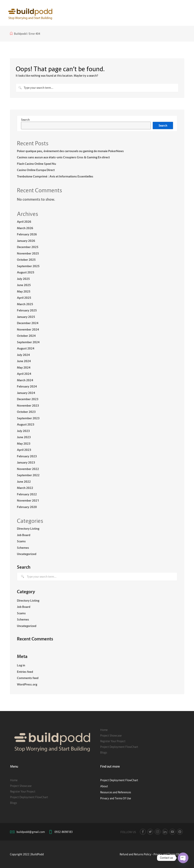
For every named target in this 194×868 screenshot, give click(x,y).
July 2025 (23, 279)
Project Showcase (111, 735)
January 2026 (26, 241)
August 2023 (26, 424)
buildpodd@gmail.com (31, 832)
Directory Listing (28, 528)
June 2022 (24, 481)
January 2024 (26, 393)
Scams (21, 541)
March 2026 (25, 228)
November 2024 (28, 329)
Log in (21, 665)
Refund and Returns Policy (136, 854)
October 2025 (26, 260)
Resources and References (116, 792)
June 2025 (24, 285)
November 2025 (28, 253)
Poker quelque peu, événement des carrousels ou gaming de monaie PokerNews (70, 151)
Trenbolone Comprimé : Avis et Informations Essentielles (55, 176)
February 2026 (27, 234)
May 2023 (24, 443)
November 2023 (28, 405)
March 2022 (25, 488)
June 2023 (24, 437)
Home (104, 730)
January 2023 (26, 462)
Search (25, 120)
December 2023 (28, 399)
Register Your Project (113, 741)
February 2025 (27, 310)
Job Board (24, 535)
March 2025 (25, 304)
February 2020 (27, 507)
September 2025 (28, 266)
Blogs (104, 752)
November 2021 (28, 500)
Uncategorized (27, 554)
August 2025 (26, 272)
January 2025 (26, 317)
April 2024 (24, 374)
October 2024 (26, 336)
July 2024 (23, 355)
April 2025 (24, 298)
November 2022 (28, 469)
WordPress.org (27, 684)
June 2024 (24, 361)
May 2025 (24, 291)
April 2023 (24, 450)
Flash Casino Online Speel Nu (36, 164)
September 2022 (28, 475)
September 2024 (28, 342)
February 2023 (27, 456)
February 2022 (27, 494)
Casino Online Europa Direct (36, 170)
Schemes (23, 548)
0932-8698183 (64, 832)
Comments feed (28, 678)
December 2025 (28, 247)
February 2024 (27, 386)
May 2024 (24, 367)
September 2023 (28, 418)
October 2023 (26, 412)
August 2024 (26, 348)
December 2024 (28, 323)
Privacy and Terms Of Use (116, 798)
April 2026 (24, 222)
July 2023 (23, 431)
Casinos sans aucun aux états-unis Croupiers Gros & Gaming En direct (63, 157)
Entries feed (25, 672)
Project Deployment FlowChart (119, 747)
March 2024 (25, 380)
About (104, 786)
